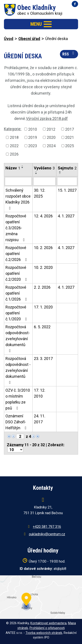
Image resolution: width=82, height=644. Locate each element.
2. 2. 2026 (42, 287)
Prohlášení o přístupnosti (47, 628)
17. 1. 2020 (43, 307)
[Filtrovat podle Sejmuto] (67, 181)
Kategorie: (13, 129)
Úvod (9, 39)
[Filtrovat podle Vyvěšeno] (44, 181)
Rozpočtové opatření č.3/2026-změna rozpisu (16, 228)
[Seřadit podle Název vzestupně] (23, 166)
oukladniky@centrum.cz (47, 534)
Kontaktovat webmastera (48, 623)
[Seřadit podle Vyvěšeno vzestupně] (36, 172)
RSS (69, 54)
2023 (33, 146)
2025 (70, 146)
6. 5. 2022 (42, 327)
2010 (33, 129)
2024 (51, 146)
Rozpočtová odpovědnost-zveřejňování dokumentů (18, 339)
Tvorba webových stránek (44, 633)
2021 (70, 137)
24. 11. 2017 (40, 419)
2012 (51, 129)
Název (13, 168)
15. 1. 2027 (67, 190)
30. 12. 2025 (40, 193)
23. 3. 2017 (43, 359)
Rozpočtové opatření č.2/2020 (17, 273)
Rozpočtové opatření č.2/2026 (17, 254)
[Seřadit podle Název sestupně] (23, 168)
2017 (70, 129)
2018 (14, 137)
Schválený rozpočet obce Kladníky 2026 (18, 199)
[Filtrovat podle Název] (18, 181)
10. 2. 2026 (43, 248)
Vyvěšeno (44, 168)
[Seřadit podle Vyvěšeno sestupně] (36, 174)
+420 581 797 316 (47, 527)
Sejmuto (67, 168)
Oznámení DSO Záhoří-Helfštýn (17, 422)
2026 (14, 154)
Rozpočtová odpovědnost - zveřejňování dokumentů (18, 370)
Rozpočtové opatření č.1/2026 (17, 293)
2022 (14, 146)
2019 (33, 137)
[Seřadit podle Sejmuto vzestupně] (60, 172)
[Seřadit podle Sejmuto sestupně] (60, 174)
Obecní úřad (29, 39)
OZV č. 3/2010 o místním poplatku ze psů (18, 399)
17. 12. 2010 (40, 393)
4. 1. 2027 (66, 216)
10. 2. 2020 (43, 267)
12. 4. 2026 (43, 216)
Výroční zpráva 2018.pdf (47, 118)
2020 (51, 137)
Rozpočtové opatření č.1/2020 (17, 313)
